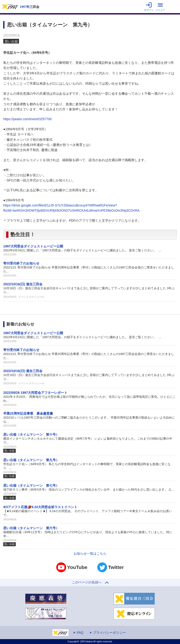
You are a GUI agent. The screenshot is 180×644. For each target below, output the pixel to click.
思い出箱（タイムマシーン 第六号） (31, 528)
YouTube (72, 567)
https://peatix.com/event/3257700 (27, 119)
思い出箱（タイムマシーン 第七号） (31, 485)
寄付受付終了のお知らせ (21, 263)
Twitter (111, 567)
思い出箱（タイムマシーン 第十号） (31, 434)
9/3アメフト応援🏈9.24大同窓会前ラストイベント (40, 507)
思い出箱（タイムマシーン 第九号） (31, 460)
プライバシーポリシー (109, 633)
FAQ (80, 633)
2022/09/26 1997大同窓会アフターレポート (35, 393)
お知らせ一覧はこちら (90, 554)
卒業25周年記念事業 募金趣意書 (28, 413)
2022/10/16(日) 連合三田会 (23, 284)
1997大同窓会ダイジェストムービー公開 (33, 246)
